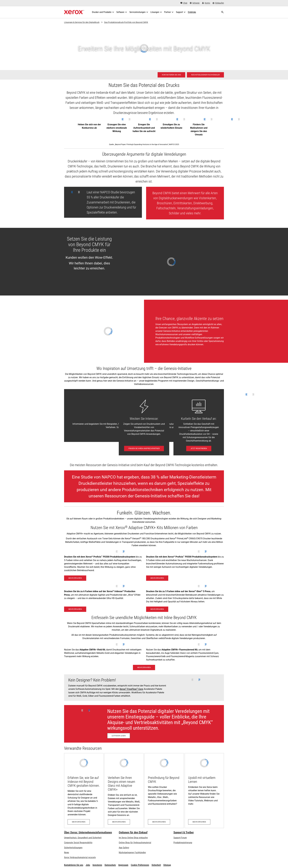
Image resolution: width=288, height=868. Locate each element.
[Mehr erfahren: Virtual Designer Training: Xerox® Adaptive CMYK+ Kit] (124, 791)
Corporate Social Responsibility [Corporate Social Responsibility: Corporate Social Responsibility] (78, 843)
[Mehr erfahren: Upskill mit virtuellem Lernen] (204, 791)
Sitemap (167, 865)
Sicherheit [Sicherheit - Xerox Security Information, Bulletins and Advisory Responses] (156, 865)
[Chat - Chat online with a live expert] (184, 3)
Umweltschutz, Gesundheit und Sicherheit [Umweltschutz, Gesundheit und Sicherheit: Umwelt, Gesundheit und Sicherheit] (83, 838)
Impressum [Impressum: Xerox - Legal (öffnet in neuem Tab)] (123, 865)
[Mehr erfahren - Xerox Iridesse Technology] (75, 609)
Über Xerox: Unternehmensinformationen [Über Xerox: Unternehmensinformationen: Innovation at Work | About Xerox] (88, 832)
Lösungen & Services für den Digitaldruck (82, 22)
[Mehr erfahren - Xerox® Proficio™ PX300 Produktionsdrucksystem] (75, 578)
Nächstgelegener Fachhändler (132, 853)
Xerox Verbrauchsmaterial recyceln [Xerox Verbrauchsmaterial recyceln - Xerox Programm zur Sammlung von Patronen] (80, 857)
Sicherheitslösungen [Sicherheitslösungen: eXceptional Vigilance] (73, 848)
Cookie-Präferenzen (140, 865)
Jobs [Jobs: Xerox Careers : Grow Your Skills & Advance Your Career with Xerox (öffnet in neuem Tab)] (88, 865)
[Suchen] (222, 12)
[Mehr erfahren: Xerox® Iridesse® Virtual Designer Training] (84, 791)
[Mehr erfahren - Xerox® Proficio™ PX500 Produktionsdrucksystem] (157, 578)
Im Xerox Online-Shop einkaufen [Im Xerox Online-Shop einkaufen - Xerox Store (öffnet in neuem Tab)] (133, 838)
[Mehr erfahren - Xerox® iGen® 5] (157, 609)
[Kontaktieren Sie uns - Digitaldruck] (171, 75)
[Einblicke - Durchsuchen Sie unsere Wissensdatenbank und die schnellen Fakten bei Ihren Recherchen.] (192, 12)
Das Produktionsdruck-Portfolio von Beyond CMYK (126, 22)
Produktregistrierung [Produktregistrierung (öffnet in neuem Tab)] (183, 843)
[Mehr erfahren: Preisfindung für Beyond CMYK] (164, 791)
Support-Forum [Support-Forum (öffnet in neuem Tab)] (180, 838)
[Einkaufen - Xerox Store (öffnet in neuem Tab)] (218, 3)
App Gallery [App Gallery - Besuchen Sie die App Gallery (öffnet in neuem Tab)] (124, 848)
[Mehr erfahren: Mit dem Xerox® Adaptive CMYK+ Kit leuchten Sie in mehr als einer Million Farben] (144, 667)
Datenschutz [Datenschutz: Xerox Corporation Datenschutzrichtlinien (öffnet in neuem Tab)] (110, 865)
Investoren (97, 865)
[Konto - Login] (206, 3)
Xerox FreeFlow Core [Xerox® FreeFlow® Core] (131, 689)
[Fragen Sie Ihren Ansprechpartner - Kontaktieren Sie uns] (144, 449)
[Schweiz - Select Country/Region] (195, 3)
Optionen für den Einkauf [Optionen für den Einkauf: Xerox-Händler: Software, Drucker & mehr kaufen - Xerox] (133, 832)
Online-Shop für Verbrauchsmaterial (135, 843)
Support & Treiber (184, 832)
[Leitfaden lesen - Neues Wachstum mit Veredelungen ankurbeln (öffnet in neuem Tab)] (119, 736)
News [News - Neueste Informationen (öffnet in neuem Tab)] (67, 853)
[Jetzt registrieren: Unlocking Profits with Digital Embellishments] (199, 449)
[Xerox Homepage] (74, 12)
